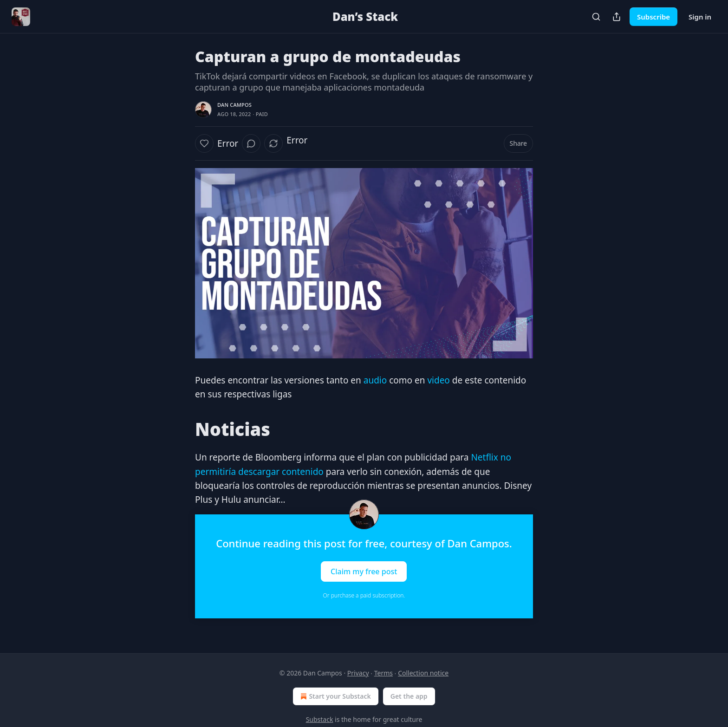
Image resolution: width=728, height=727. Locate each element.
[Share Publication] (617, 17)
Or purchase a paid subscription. (364, 595)
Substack (320, 719)
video (437, 380)
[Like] (204, 143)
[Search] (596, 17)
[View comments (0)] (251, 143)
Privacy (358, 673)
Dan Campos (234, 105)
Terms (383, 673)
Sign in (700, 17)
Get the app (409, 696)
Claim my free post (364, 571)
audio (375, 380)
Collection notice (423, 673)
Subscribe (653, 17)
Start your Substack (335, 696)
